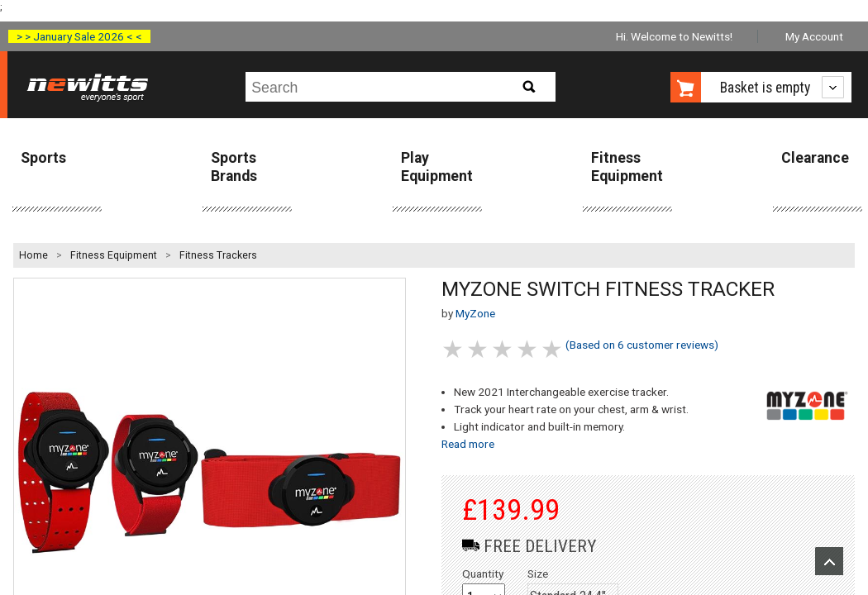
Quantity (483, 574)
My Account (814, 36)
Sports (43, 158)
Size (538, 574)
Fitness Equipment (627, 167)
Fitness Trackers (218, 255)
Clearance (815, 158)
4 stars (528, 349)
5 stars (553, 349)
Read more (468, 444)
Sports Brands (234, 167)
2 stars (479, 349)
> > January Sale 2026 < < (79, 36)
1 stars (454, 349)
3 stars (503, 349)
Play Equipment (437, 167)
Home (33, 255)
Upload (829, 561)
